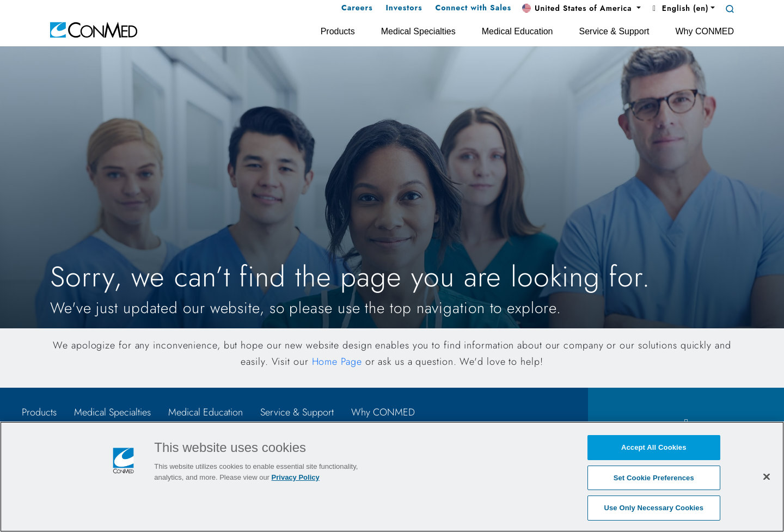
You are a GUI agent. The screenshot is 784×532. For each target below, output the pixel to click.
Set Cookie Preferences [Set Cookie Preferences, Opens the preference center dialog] (654, 478)
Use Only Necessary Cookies (654, 508)
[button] (581, 9)
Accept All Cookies (654, 447)
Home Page (337, 362)
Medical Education (206, 412)
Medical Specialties (112, 412)
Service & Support (297, 412)
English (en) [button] (679, 8)
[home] (94, 29)
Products (39, 412)
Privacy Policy (296, 477)
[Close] (767, 476)
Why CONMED (383, 412)
